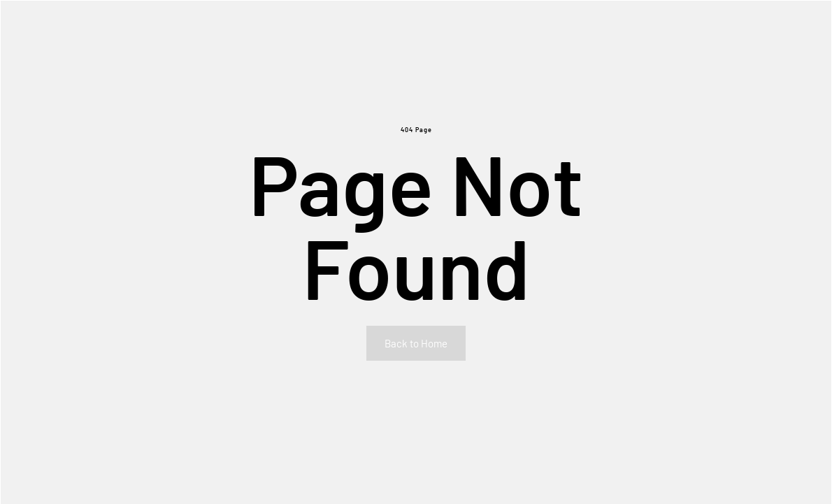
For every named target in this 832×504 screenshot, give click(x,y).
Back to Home (416, 343)
